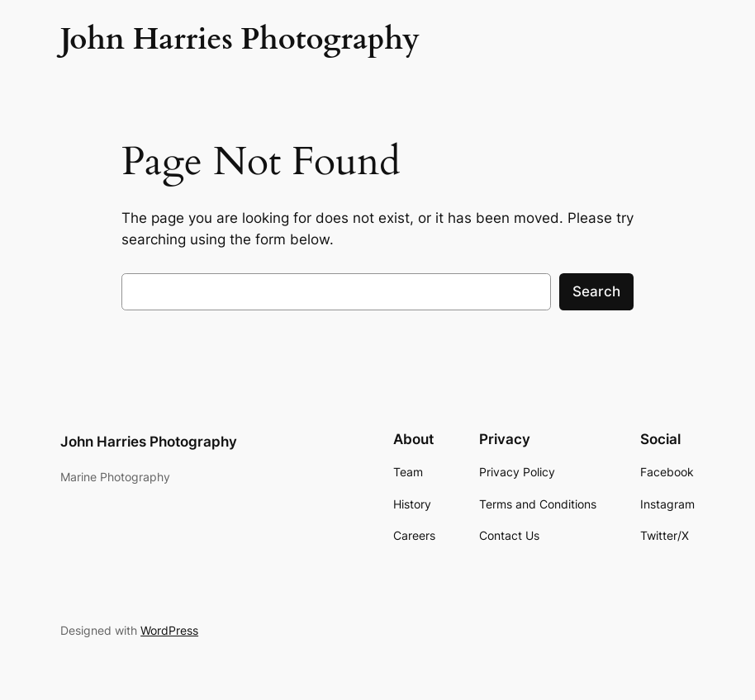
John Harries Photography (149, 442)
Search (596, 291)
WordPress (169, 630)
